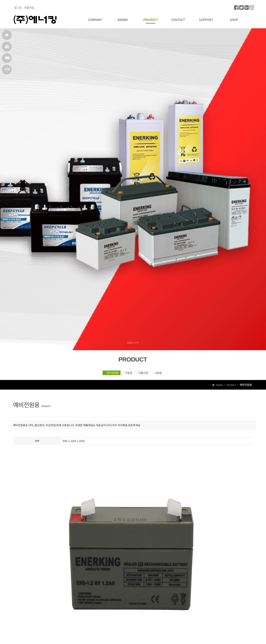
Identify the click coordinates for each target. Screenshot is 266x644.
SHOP (234, 17)
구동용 (122, 372)
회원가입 (29, 8)
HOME (7, 36)
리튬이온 (148, 372)
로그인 (18, 8)
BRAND (7, 48)
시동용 (174, 372)
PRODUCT (7, 59)
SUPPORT (206, 17)
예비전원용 (95, 372)
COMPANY (95, 17)
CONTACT (7, 71)
